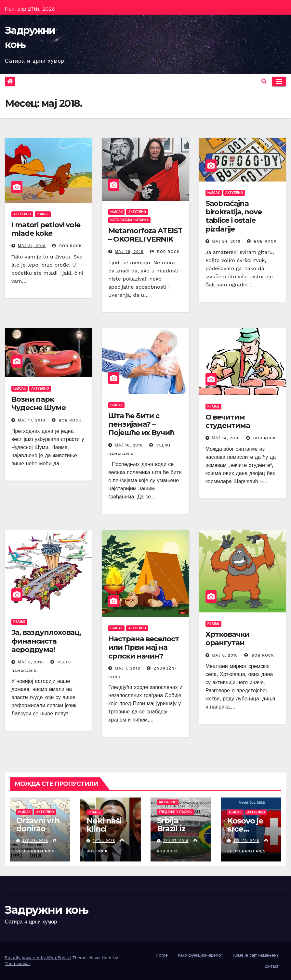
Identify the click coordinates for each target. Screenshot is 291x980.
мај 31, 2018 (32, 246)
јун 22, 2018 (246, 841)
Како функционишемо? (200, 955)
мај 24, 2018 (226, 241)
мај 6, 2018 (225, 655)
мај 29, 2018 (129, 252)
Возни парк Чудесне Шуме (39, 403)
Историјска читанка (129, 220)
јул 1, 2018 (104, 841)
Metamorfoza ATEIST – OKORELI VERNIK (145, 235)
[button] (264, 81)
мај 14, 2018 (226, 438)
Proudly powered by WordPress (38, 958)
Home (162, 955)
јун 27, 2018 (176, 841)
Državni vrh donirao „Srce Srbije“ (40, 829)
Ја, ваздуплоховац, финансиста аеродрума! (46, 641)
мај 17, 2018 (32, 420)
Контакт (271, 966)
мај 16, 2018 (129, 445)
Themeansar (17, 964)
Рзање (43, 214)
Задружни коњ (47, 910)
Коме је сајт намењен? (256, 955)
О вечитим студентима (228, 421)
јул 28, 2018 (35, 841)
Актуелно (22, 214)
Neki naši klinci (104, 825)
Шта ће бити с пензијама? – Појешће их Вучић (141, 424)
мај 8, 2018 (31, 662)
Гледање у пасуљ (175, 812)
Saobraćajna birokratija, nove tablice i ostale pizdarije (234, 216)
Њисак (116, 212)
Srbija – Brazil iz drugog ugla (181, 829)
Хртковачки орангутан (227, 639)
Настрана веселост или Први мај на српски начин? (143, 647)
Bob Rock (67, 246)
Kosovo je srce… (245, 825)
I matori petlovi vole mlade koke (46, 229)
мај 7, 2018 (127, 668)
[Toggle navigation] (279, 82)
